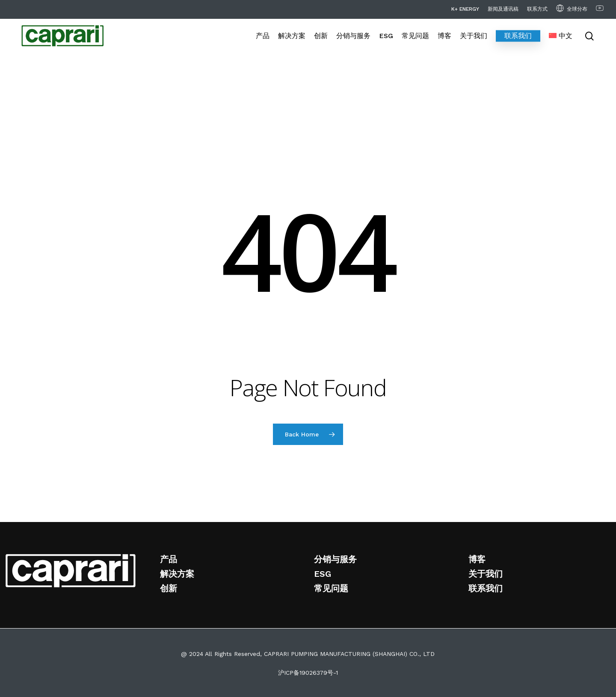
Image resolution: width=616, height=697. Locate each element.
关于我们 (486, 574)
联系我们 (486, 588)
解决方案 (177, 574)
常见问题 (331, 588)
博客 (477, 559)
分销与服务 (335, 559)
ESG (323, 574)
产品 (169, 559)
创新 (169, 588)
